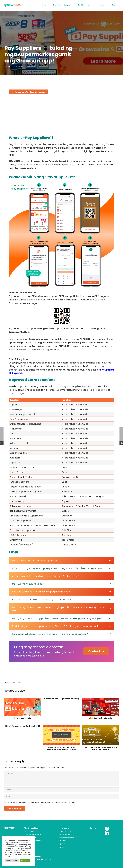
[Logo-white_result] (12, 828)
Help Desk (62, 841)
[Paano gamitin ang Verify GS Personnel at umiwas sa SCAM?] (62, 735)
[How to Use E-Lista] (23, 707)
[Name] (62, 790)
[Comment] (62, 778)
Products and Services (33, 835)
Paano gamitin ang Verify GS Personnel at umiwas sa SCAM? (62, 748)
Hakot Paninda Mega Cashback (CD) (62, 699)
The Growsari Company (33, 828)
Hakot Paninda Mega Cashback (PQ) (23, 726)
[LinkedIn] (107, 833)
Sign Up (61, 847)
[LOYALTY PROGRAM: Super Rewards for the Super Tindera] (100, 735)
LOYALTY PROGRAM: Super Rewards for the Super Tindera (101, 748)
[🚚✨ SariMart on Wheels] (100, 707)
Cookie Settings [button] (12, 861)
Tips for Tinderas (65, 835)
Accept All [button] (25, 861)
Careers (93, 828)
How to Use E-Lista (23, 718)
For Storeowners (64, 828)
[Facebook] (107, 829)
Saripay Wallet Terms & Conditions (38, 859)
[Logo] (12, 5)
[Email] (62, 797)
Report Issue (63, 844)
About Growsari (31, 832)
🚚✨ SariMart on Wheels (100, 718)
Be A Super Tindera (65, 832)
